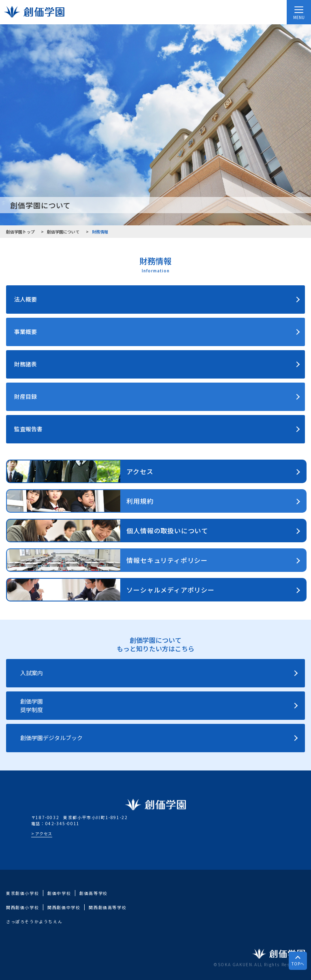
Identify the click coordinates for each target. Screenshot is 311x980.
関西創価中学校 (64, 907)
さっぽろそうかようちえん (34, 921)
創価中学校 (59, 893)
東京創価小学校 (22, 893)
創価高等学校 (94, 893)
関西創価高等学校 (108, 907)
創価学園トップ (20, 232)
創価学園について (63, 232)
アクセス (44, 833)
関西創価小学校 (22, 907)
